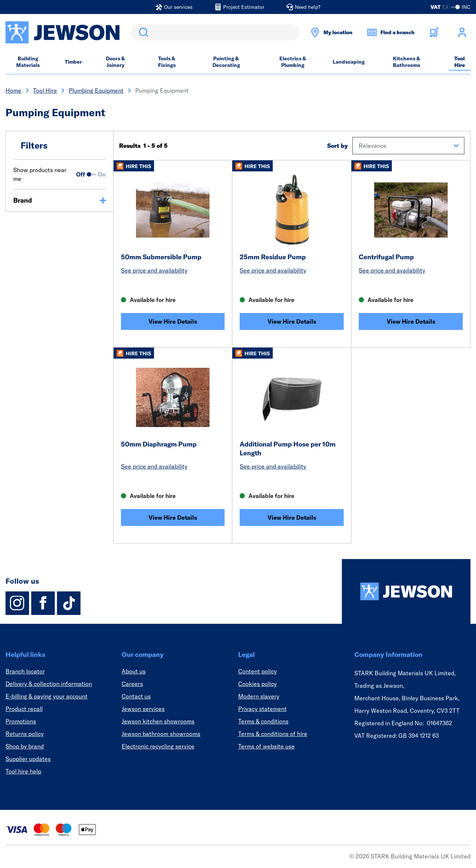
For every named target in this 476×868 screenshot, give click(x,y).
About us (134, 671)
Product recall (24, 709)
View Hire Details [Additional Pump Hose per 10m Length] (292, 517)
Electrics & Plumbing (293, 62)
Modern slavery (259, 696)
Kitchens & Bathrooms (407, 62)
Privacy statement (262, 709)
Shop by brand (25, 746)
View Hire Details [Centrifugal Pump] (411, 321)
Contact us (136, 696)
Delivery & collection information (49, 684)
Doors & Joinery (115, 62)
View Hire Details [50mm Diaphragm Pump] (173, 517)
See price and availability (154, 270)
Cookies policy (257, 684)
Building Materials (28, 62)
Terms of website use (266, 746)
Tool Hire (460, 62)
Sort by (337, 146)
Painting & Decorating (226, 62)
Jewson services (143, 709)
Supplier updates (28, 759)
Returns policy (25, 734)
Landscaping (349, 62)
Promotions (21, 721)
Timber (73, 62)
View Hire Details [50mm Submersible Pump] (173, 321)
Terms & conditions (263, 721)
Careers (132, 684)
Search (142, 32)
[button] (408, 146)
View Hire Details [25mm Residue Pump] (292, 321)
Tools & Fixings (167, 62)
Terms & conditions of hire (273, 734)
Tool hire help (23, 771)
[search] (215, 32)
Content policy (257, 671)
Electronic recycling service (158, 746)
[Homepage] (406, 591)
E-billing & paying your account (46, 696)
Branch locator (25, 671)
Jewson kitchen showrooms (158, 721)
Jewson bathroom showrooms (161, 734)
